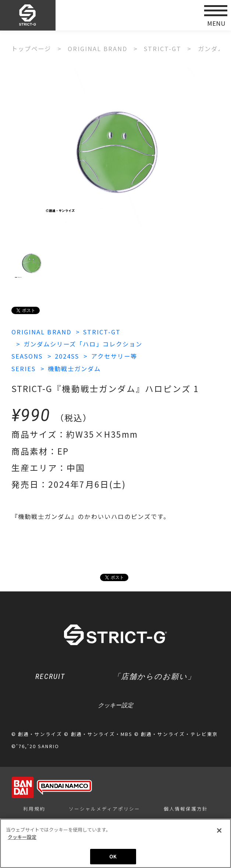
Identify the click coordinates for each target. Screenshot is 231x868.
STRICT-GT (102, 332)
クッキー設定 (115, 705)
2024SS (67, 356)
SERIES (24, 369)
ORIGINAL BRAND (41, 332)
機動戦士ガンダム (74, 369)
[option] (115, 148)
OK (113, 857)
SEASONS (27, 356)
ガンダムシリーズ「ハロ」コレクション (83, 344)
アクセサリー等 (114, 356)
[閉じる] (219, 831)
